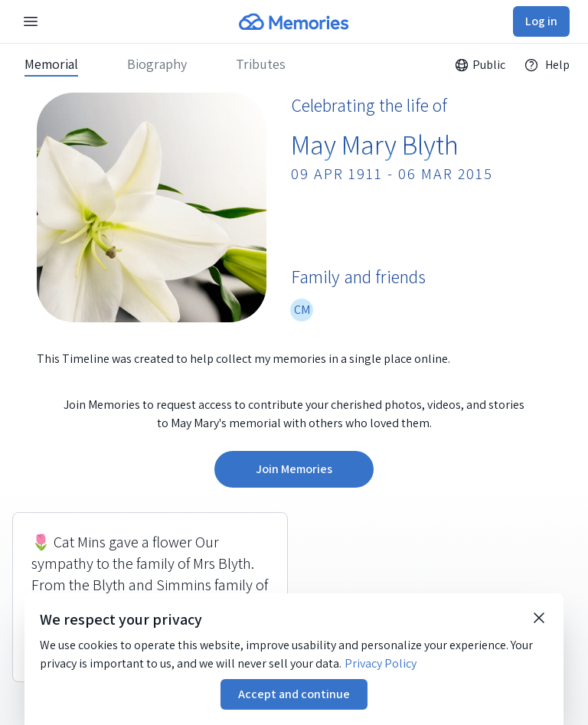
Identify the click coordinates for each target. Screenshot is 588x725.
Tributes (261, 64)
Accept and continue (294, 694)
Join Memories (294, 469)
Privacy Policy (381, 663)
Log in (541, 21)
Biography (157, 64)
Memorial (51, 64)
